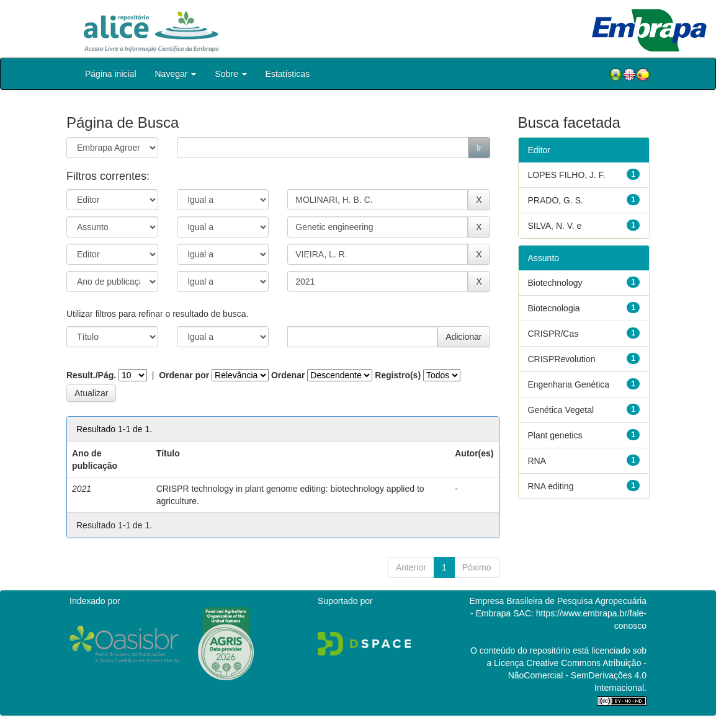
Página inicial (111, 74)
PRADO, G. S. (556, 200)
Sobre (230, 74)
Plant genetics (555, 435)
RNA (537, 461)
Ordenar (288, 375)
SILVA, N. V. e (555, 226)
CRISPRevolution (562, 359)
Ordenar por (184, 375)
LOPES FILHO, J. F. (567, 175)
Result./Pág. (91, 375)
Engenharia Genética (569, 384)
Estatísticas (288, 74)
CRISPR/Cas (553, 334)
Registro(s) (398, 375)
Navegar (176, 74)
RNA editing (551, 486)
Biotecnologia (554, 308)
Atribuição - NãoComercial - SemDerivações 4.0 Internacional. (577, 675)
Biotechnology (555, 283)
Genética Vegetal (561, 410)
